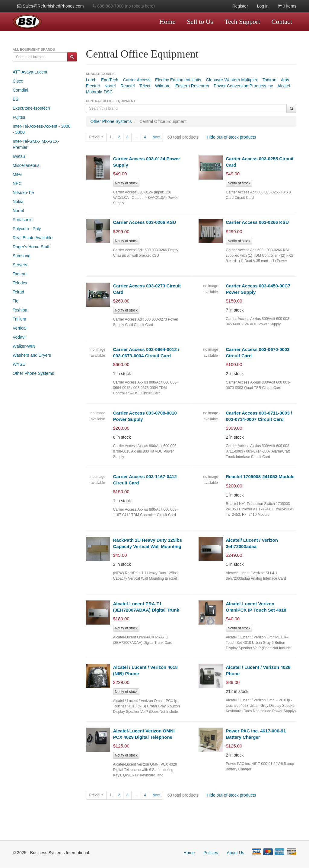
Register (240, 6)
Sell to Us (200, 22)
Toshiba (20, 310)
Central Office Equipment (163, 121)
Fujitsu (19, 117)
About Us (235, 853)
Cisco (18, 81)
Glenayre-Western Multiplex (232, 80)
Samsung (22, 256)
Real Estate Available (33, 238)
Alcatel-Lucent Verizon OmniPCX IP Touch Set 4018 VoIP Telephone (256, 610)
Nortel (18, 211)
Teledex (20, 283)
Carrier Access (137, 80)
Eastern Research (192, 86)
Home (167, 22)
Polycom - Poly (27, 229)
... (136, 137)
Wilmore (163, 86)
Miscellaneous (26, 165)
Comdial (20, 90)
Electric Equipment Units (178, 80)
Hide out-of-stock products (231, 137)
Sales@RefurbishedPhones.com (50, 6)
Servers (20, 265)
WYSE (19, 364)
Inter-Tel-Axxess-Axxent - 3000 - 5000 (41, 129)
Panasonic (22, 220)
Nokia (18, 202)
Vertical (20, 328)
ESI (16, 99)
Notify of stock (126, 183)
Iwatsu (19, 156)
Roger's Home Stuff (31, 247)
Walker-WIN (24, 346)
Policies (211, 853)
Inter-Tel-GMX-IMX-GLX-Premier (36, 144)
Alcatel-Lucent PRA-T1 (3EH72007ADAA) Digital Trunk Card (146, 610)
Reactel (127, 86)
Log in (263, 6)
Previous (96, 137)
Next (156, 137)
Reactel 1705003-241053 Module (260, 476)
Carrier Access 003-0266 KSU (145, 222)
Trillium (19, 319)
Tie (16, 301)
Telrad (18, 292)
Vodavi (19, 337)
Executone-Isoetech (31, 108)
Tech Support (242, 22)
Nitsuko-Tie (23, 193)
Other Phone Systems (33, 373)
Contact (282, 22)
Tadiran (20, 274)
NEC (17, 183)
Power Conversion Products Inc (243, 86)
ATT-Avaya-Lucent (30, 72)
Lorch (91, 80)
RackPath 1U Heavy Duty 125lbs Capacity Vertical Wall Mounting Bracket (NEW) (148, 547)
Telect (145, 86)
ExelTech (110, 80)
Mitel (17, 174)
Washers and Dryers (32, 355)
